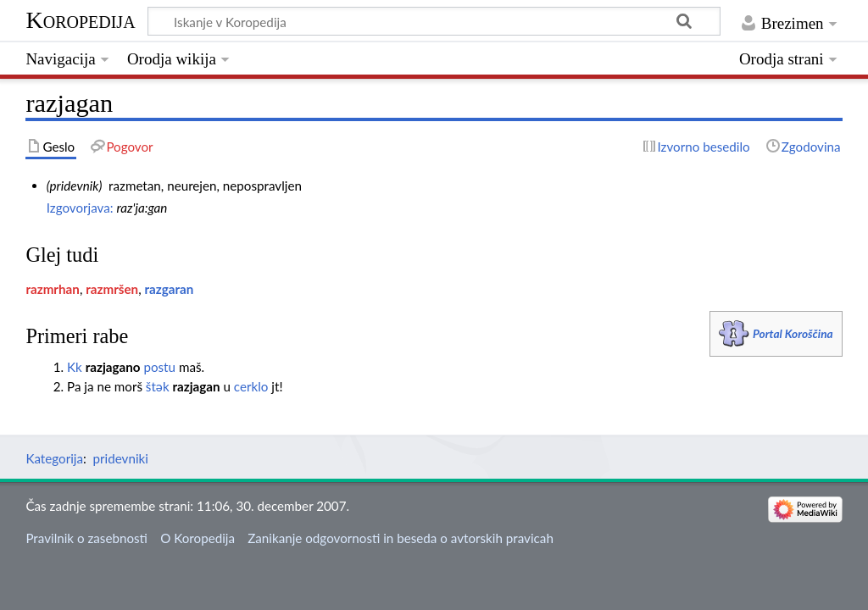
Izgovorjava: (80, 208)
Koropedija (80, 20)
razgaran (170, 289)
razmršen (112, 289)
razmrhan (52, 289)
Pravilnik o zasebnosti (86, 538)
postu (159, 367)
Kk (75, 367)
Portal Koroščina (793, 333)
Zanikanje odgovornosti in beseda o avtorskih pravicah (401, 538)
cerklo (251, 386)
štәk (158, 386)
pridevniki (121, 458)
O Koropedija (198, 538)
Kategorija (54, 458)
